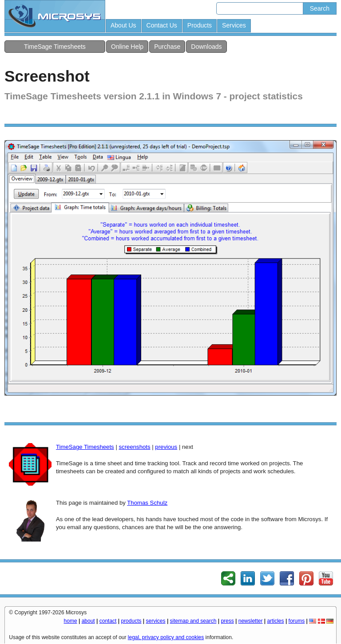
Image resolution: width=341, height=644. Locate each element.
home (71, 621)
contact (108, 621)
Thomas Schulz (147, 503)
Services (234, 25)
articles (276, 621)
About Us (123, 25)
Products (200, 25)
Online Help (127, 47)
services (156, 621)
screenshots (134, 447)
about (88, 621)
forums (297, 621)
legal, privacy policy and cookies (166, 637)
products (131, 621)
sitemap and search (193, 621)
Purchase (167, 47)
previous (166, 447)
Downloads (206, 47)
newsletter (251, 621)
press (227, 621)
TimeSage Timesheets (55, 47)
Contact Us (162, 25)
